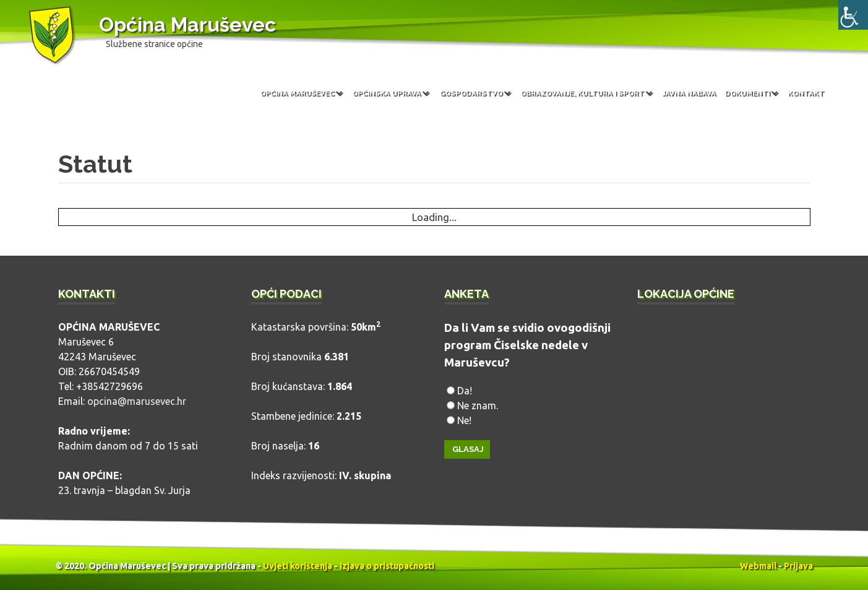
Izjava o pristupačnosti (387, 566)
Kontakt (806, 93)
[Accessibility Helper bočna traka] (853, 15)
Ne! (464, 420)
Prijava (798, 566)
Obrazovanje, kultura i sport (582, 93)
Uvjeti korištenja (298, 566)
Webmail (758, 566)
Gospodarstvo (471, 93)
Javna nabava (689, 93)
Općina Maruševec (187, 24)
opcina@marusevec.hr (137, 401)
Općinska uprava (386, 93)
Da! (465, 391)
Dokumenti (747, 93)
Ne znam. (478, 406)
